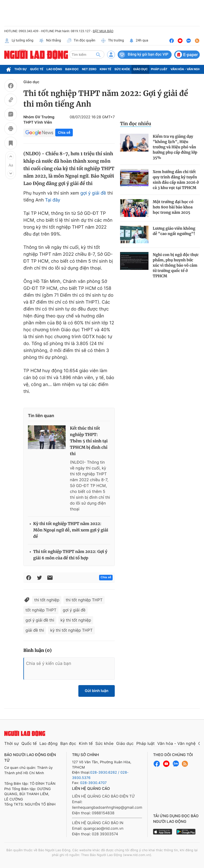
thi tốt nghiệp (47, 600)
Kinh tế (105, 69)
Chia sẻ (64, 133)
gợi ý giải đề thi (40, 620)
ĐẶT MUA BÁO (103, 31)
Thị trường (112, 41)
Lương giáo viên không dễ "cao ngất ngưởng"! (174, 231)
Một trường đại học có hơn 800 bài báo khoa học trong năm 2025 (173, 207)
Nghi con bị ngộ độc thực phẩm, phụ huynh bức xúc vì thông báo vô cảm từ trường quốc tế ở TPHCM (176, 265)
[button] (11, 157)
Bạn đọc (72, 69)
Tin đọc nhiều (136, 124)
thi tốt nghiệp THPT (84, 600)
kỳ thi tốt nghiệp (76, 620)
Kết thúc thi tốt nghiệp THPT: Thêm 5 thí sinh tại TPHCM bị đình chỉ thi (89, 441)
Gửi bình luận (97, 691)
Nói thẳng (50, 41)
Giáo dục (140, 69)
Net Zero (89, 69)
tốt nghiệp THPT (41, 610)
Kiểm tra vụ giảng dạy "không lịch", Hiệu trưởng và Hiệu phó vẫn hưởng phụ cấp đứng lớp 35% (175, 147)
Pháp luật (159, 69)
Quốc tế (37, 69)
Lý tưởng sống (19, 41)
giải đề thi (35, 630)
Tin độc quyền (81, 41)
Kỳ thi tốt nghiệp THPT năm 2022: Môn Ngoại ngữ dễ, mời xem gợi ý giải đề (71, 530)
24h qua (139, 41)
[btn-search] (98, 54)
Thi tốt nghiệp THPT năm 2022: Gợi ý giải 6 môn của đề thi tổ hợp (70, 555)
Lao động (54, 69)
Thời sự (21, 69)
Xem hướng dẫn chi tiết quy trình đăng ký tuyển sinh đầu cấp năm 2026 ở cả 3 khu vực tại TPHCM (176, 180)
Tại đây (52, 200)
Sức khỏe (122, 69)
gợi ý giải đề (93, 193)
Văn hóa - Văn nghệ (186, 69)
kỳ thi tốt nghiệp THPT (71, 630)
